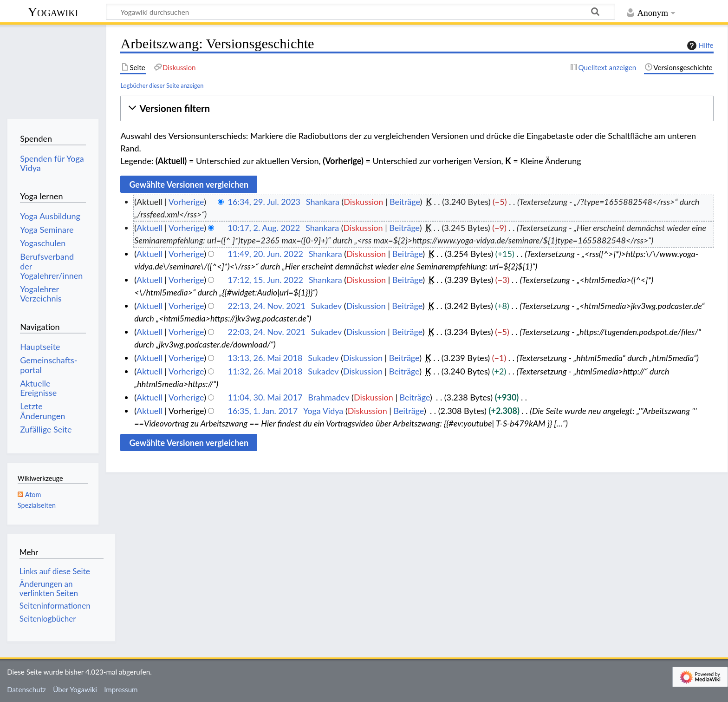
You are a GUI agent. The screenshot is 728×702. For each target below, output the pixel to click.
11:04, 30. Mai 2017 (265, 397)
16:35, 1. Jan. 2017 (263, 411)
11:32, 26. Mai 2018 (265, 371)
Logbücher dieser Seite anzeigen (162, 85)
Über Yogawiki (75, 689)
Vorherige (186, 202)
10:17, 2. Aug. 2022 (264, 228)
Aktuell (149, 228)
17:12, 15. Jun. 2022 (266, 280)
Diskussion (363, 202)
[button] (417, 108)
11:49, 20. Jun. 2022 (266, 254)
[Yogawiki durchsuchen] (361, 12)
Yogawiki (53, 12)
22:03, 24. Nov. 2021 (267, 332)
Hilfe (699, 46)
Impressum (121, 689)
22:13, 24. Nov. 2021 (267, 306)
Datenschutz (26, 689)
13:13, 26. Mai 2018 (265, 358)
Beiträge (405, 202)
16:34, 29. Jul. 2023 (264, 202)
